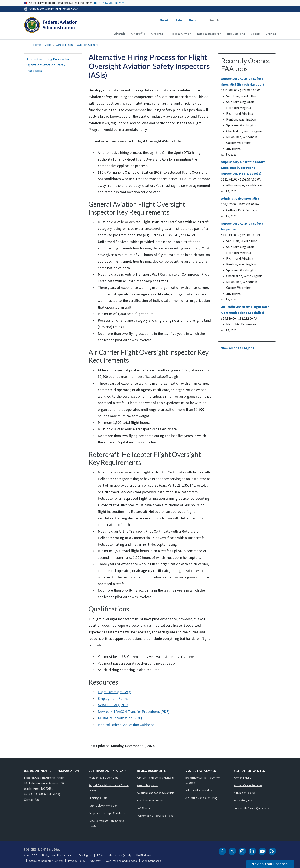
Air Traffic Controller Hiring (201, 798)
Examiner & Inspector (150, 800)
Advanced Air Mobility (199, 790)
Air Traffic (138, 34)
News (193, 20)
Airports (157, 34)
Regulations (236, 34)
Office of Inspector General (46, 861)
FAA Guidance (145, 808)
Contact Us (31, 800)
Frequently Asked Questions (251, 808)
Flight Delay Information (103, 806)
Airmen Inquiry (243, 778)
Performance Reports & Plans (155, 816)
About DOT (31, 855)
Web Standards (152, 861)
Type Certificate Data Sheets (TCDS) (106, 823)
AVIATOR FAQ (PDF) (113, 705)
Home (37, 45)
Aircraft (120, 34)
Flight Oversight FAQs (115, 692)
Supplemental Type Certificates (108, 813)
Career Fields (64, 45)
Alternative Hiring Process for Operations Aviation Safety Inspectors (48, 65)
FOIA (100, 855)
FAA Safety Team (244, 800)
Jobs (179, 20)
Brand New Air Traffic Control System (203, 780)
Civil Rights (85, 855)
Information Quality (120, 855)
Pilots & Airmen (180, 34)
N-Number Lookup (245, 793)
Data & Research (209, 34)
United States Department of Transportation (54, 9)
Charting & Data (98, 798)
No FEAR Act (144, 855)
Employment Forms (113, 698)
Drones (271, 34)
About (164, 20)
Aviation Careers (88, 45)
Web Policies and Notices (121, 861)
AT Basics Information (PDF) (120, 718)
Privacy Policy (77, 861)
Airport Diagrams (147, 785)
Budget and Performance (58, 855)
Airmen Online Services (248, 785)
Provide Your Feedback (270, 864)
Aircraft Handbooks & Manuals (155, 778)
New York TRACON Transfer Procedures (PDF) (134, 712)
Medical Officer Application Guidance (126, 725)
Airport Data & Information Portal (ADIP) (109, 788)
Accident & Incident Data (104, 778)
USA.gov (96, 861)
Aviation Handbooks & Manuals (156, 793)
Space (255, 34)
